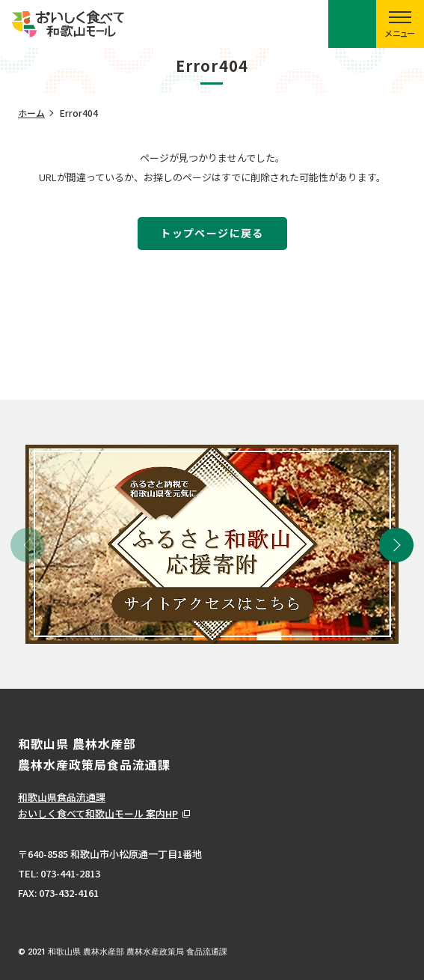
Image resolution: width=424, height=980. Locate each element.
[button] (396, 545)
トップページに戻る (212, 233)
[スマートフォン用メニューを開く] (400, 24)
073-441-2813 (70, 873)
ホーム (31, 113)
